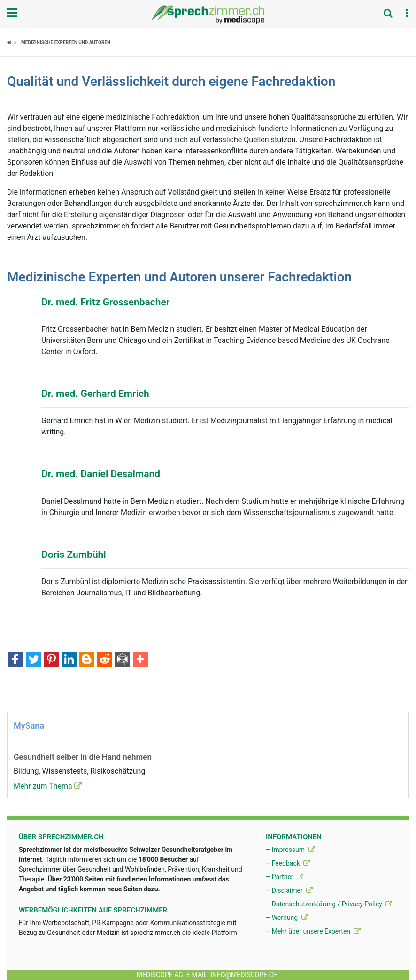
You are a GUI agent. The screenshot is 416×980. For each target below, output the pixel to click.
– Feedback (288, 863)
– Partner (285, 877)
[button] (407, 14)
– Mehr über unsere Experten (313, 931)
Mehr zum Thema (48, 786)
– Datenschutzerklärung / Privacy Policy (329, 904)
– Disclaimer (289, 890)
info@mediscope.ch (244, 975)
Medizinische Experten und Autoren (66, 42)
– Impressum (290, 850)
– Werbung (287, 918)
